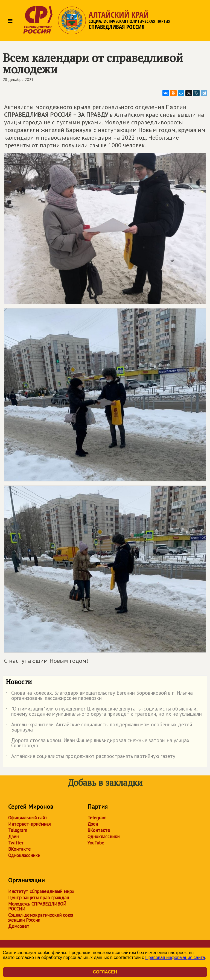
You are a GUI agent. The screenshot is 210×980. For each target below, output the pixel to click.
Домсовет (19, 926)
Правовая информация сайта (175, 957)
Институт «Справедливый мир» (41, 891)
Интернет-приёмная (29, 824)
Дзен (13, 837)
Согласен (105, 972)
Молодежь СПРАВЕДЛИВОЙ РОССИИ (37, 906)
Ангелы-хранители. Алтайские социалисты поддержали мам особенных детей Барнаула (99, 727)
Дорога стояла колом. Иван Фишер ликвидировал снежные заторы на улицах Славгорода (98, 743)
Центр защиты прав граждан (39, 898)
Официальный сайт (28, 818)
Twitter (16, 843)
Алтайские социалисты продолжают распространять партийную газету (91, 757)
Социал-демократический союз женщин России (41, 918)
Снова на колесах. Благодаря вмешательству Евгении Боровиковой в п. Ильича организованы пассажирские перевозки (99, 696)
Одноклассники (24, 855)
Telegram (18, 830)
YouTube (96, 843)
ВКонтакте (19, 849)
